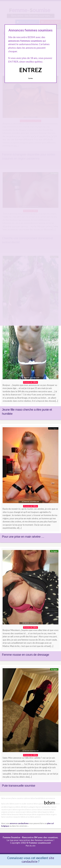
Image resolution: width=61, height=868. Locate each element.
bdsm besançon (26, 814)
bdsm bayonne (44, 812)
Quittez (30, 78)
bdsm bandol (36, 798)
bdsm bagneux (10, 807)
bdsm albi (20, 807)
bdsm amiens (36, 817)
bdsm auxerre (15, 804)
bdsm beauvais (13, 814)
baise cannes (32, 809)
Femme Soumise (11, 837)
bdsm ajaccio (39, 804)
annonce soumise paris (17, 812)
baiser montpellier (44, 807)
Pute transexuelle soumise (19, 786)
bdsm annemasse (48, 798)
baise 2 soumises (44, 809)
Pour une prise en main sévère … (23, 537)
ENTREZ (30, 70)
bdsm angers (51, 814)
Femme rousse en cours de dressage (25, 655)
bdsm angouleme (39, 814)
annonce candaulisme (19, 823)
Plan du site (31, 846)
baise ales (5, 804)
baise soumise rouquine (11, 817)
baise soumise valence (21, 798)
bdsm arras (25, 817)
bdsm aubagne (30, 807)
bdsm (50, 802)
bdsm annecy (7, 798)
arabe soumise (27, 804)
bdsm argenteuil (19, 809)
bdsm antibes (32, 812)
